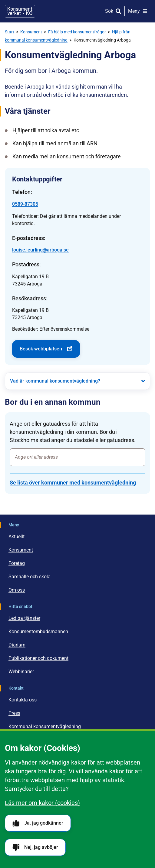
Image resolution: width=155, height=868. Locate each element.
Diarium (17, 645)
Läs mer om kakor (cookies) (42, 803)
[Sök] (113, 11)
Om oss (17, 590)
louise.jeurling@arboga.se (40, 250)
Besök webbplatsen (46, 349)
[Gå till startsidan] (20, 11)
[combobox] (77, 457)
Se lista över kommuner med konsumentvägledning (73, 483)
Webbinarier (21, 672)
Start (10, 32)
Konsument (31, 32)
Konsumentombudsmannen (38, 632)
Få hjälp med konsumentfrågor (77, 32)
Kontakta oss (23, 700)
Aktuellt (16, 537)
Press (14, 713)
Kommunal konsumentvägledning (45, 726)
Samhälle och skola (30, 577)
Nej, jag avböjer (35, 848)
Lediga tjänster (24, 618)
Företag (17, 563)
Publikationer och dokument (38, 658)
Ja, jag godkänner (38, 823)
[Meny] (138, 11)
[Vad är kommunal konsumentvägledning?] (77, 381)
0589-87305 (25, 204)
